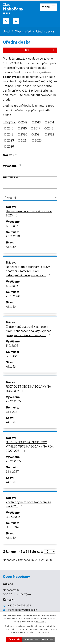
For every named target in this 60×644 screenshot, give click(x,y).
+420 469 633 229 (19, 605)
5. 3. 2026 (12, 356)
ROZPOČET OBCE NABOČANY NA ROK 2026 (28, 389)
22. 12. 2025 (13, 401)
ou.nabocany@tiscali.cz (22, 610)
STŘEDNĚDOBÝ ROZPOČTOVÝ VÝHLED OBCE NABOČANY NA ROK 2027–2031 (30, 446)
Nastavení (47, 639)
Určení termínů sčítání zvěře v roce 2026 (29, 213)
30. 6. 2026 (13, 527)
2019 (10, 134)
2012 (24, 122)
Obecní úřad (23, 31)
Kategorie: (10, 122)
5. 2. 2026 (12, 286)
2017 (37, 128)
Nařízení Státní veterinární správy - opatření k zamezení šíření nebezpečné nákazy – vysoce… (29, 271)
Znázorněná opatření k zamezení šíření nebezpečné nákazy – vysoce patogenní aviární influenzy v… (29, 331)
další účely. (41, 621)
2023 (11, 140)
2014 (51, 122)
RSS (40, 50)
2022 (51, 134)
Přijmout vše (14, 639)
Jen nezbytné (31, 639)
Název (9, 155)
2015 (10, 128)
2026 (11, 147)
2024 (24, 140)
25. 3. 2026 (13, 296)
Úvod (6, 31)
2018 (50, 128)
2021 (37, 134)
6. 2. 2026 (12, 226)
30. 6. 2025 (13, 517)
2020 (24, 134)
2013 (38, 122)
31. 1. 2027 (12, 412)
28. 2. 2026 (13, 236)
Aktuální (12, 247)
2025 (38, 140)
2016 (24, 128)
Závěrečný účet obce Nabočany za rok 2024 (28, 504)
